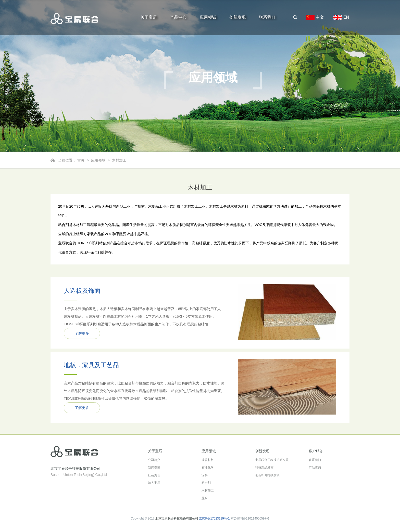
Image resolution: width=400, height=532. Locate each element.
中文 (315, 17)
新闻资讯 (154, 468)
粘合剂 (206, 483)
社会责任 (154, 475)
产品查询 (315, 468)
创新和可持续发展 (267, 475)
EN (339, 17)
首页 (81, 160)
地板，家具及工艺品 (91, 365)
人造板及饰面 (82, 291)
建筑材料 (208, 460)
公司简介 (154, 460)
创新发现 (237, 17)
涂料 (205, 475)
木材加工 (119, 160)
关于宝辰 (149, 17)
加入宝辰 (154, 483)
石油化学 (208, 468)
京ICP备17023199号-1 (214, 518)
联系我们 (267, 17)
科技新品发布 (264, 468)
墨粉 (205, 498)
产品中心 (178, 17)
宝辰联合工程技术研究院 (272, 460)
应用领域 (208, 17)
